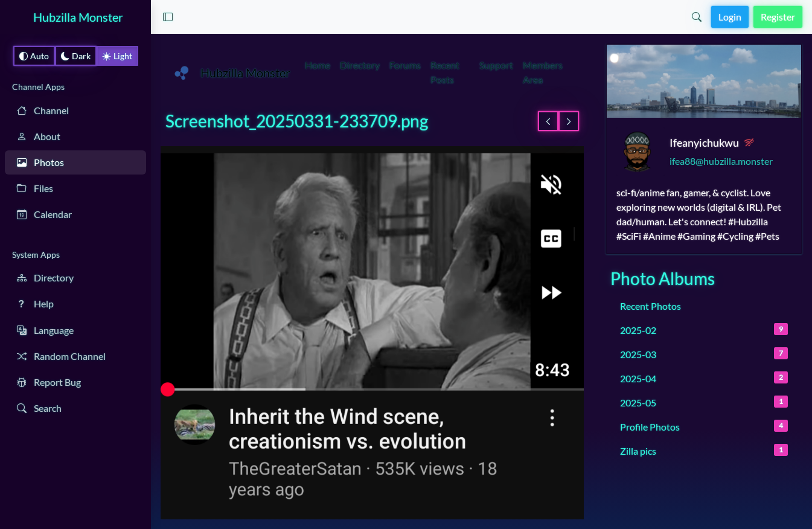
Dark (76, 56)
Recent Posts (445, 72)
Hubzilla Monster (78, 17)
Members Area (543, 72)
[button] (168, 17)
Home (318, 65)
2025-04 (704, 378)
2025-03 (704, 354)
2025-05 (704, 402)
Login (730, 17)
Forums (405, 65)
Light (117, 56)
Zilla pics (704, 450)
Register (778, 17)
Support (496, 65)
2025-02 (704, 329)
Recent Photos (651, 306)
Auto (34, 56)
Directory (360, 65)
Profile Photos (704, 426)
